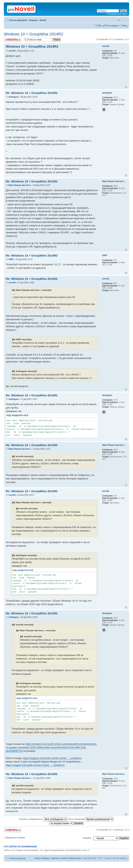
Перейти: (87, 838)
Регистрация (112, 26)
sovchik (12, 51)
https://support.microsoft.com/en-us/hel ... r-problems (52, 758)
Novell (43, 20)
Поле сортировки (91, 819)
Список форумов (18, 20)
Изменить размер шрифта (124, 19)
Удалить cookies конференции (66, 858)
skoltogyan (14, 97)
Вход (125, 26)
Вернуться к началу (126, 87)
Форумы (33, 20)
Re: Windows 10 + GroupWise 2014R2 (32, 93)
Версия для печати (119, 19)
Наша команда (42, 858)
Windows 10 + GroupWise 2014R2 (33, 34)
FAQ (99, 26)
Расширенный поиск (117, 14)
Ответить (13, 40)
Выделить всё (20, 415)
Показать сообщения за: (43, 819)
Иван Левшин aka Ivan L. (20, 185)
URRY (11, 259)
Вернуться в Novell (15, 838)
